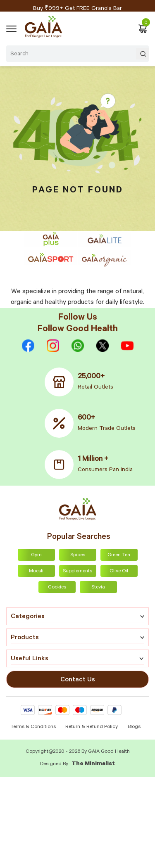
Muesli (36, 572)
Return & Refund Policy (92, 727)
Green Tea (119, 555)
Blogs (134, 727)
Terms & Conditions (34, 727)
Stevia (98, 588)
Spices (78, 555)
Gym (36, 555)
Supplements (77, 572)
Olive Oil (119, 572)
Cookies (57, 588)
